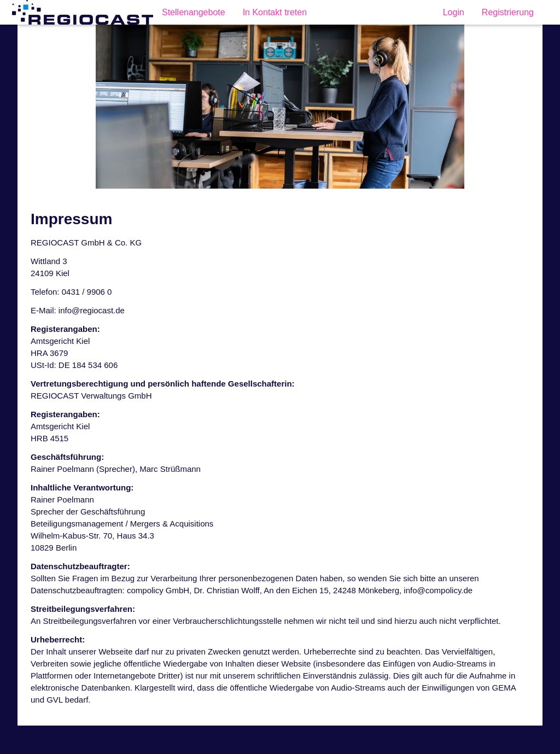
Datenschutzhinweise (126, 740)
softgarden (253, 740)
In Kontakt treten (275, 12)
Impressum (60, 740)
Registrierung (508, 12)
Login (454, 12)
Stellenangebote (194, 12)
